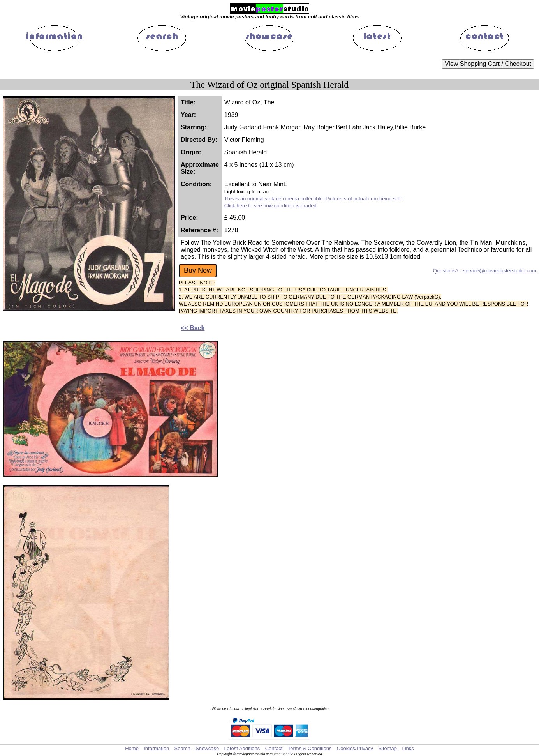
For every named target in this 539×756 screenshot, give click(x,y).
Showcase (207, 748)
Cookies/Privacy (355, 748)
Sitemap (388, 748)
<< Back (193, 328)
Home (132, 748)
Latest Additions (242, 748)
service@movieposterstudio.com (500, 271)
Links (408, 748)
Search (182, 748)
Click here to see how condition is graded (270, 206)
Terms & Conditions (310, 748)
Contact (274, 748)
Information (156, 748)
